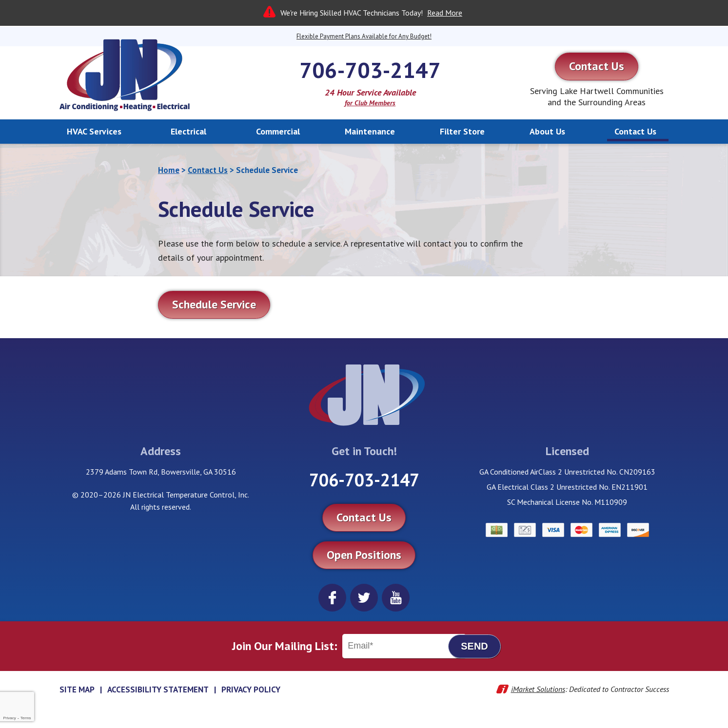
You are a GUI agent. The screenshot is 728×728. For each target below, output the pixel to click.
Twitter (364, 598)
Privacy (9, 718)
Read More (445, 13)
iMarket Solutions (538, 689)
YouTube (396, 598)
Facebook (332, 598)
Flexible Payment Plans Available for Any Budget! (364, 36)
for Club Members (370, 103)
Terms (26, 718)
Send (474, 646)
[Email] (404, 646)
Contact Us (208, 170)
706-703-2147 (370, 70)
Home (169, 170)
